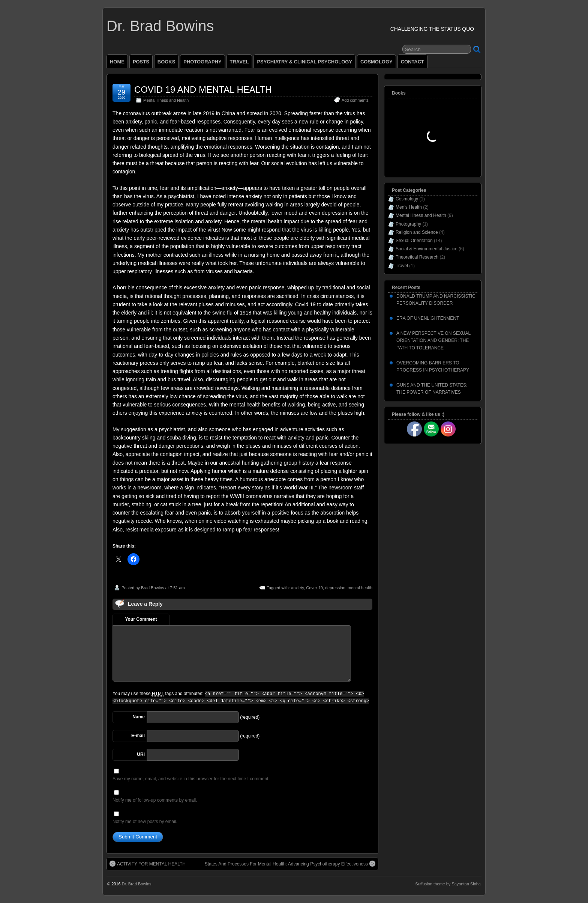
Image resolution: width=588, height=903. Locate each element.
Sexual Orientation (414, 241)
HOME (117, 62)
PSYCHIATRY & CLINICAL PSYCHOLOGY (304, 62)
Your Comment (141, 619)
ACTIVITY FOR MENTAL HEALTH (148, 864)
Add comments (355, 100)
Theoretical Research (417, 257)
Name (139, 717)
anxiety (297, 588)
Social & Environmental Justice (427, 249)
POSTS (141, 62)
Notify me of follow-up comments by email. (155, 800)
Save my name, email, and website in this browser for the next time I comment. (191, 779)
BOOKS (166, 62)
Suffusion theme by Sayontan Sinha (448, 884)
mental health (360, 588)
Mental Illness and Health (166, 100)
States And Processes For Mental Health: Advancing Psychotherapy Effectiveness (290, 864)
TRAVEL (239, 62)
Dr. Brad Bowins (160, 26)
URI (141, 754)
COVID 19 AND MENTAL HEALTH (203, 90)
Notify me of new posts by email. (145, 822)
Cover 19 (314, 588)
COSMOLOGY (376, 62)
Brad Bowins (153, 588)
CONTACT (412, 62)
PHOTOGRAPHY (202, 62)
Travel (402, 266)
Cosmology (407, 199)
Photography (408, 224)
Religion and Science (417, 232)
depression (335, 588)
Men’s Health (409, 207)
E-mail (138, 736)
